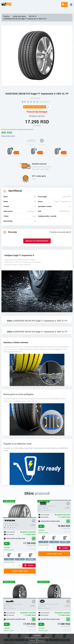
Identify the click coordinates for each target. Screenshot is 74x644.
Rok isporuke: (10, 534)
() (65, 5)
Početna (6, 16)
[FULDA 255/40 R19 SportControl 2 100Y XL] (20, 509)
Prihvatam (33, 641)
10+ (34, 539)
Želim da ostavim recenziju (37, 241)
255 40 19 (33, 16)
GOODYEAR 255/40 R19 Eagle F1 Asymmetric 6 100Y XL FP (25, 19)
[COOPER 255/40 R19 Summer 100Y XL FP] (54, 590)
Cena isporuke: (11, 532)
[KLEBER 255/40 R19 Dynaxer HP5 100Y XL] (20, 590)
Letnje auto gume (19, 16)
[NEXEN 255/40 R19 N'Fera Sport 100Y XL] (54, 500)
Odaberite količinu (9, 562)
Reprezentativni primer (8, 136)
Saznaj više (41, 641)
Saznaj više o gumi (20, 571)
